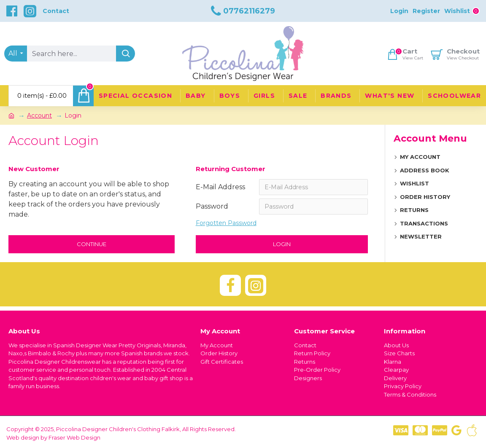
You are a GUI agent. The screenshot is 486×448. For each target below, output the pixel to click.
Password (212, 206)
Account (39, 115)
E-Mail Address (220, 187)
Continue (92, 244)
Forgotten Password (226, 223)
